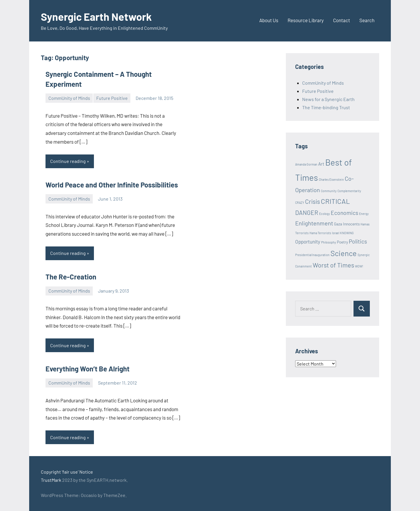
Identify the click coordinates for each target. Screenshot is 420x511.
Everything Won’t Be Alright (87, 369)
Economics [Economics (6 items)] (344, 213)
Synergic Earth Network (96, 16)
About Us (269, 20)
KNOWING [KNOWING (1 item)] (347, 233)
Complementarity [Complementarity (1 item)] (349, 191)
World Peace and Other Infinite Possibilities (112, 185)
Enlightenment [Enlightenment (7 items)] (314, 223)
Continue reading (68, 161)
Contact (342, 20)
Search (367, 20)
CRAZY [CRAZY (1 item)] (300, 203)
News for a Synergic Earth (328, 99)
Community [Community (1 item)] (329, 191)
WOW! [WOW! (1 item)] (359, 266)
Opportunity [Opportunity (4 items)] (308, 241)
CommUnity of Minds (69, 98)
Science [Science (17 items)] (344, 253)
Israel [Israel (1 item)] (336, 233)
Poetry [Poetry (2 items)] (342, 242)
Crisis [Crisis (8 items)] (313, 201)
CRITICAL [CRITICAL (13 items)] (335, 201)
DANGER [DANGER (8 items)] (307, 212)
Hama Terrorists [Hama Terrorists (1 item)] (320, 233)
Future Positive (112, 98)
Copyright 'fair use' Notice (67, 472)
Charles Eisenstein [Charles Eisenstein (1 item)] (331, 179)
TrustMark (51, 480)
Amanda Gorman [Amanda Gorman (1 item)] (306, 164)
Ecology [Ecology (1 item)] (324, 214)
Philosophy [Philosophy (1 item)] (329, 242)
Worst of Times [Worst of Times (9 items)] (333, 265)
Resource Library (306, 20)
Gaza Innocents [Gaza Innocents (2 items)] (347, 224)
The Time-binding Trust (326, 107)
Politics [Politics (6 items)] (358, 241)
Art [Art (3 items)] (321, 164)
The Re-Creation (71, 277)
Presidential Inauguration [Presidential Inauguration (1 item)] (312, 255)
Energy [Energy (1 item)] (364, 214)
